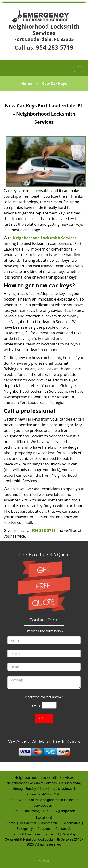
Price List (52, 834)
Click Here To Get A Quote (44, 554)
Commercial (50, 823)
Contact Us (63, 829)
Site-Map (70, 834)
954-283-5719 (55, 47)
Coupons (44, 829)
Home (27, 84)
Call (44, 861)
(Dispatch (67, 811)
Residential (28, 823)
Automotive (72, 823)
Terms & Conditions (26, 834)
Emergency (25, 829)
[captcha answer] (49, 706)
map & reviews (62, 789)
